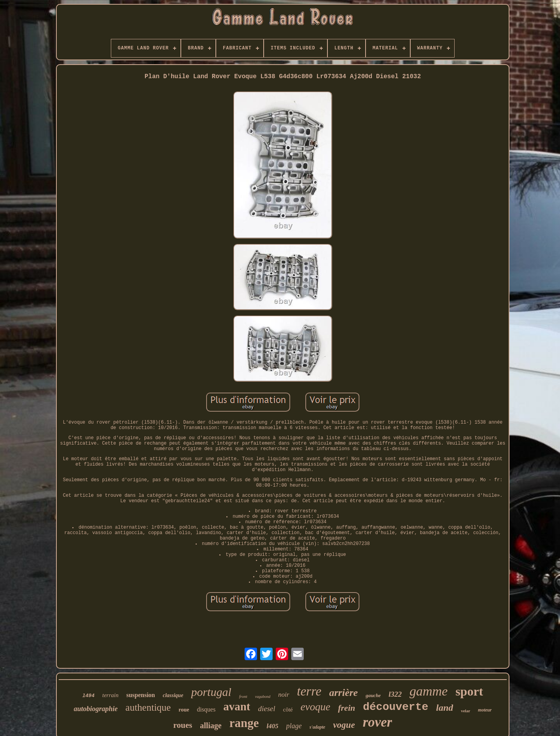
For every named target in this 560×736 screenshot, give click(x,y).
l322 (395, 694)
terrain (110, 695)
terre (309, 691)
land (444, 708)
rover (378, 722)
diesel (266, 709)
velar (465, 711)
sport (469, 691)
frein (346, 708)
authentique (148, 707)
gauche (373, 695)
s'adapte (318, 727)
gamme (429, 691)
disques (206, 709)
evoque (315, 707)
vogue (344, 725)
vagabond (263, 697)
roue (184, 710)
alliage (211, 725)
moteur (485, 710)
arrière (343, 693)
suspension (141, 695)
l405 (273, 726)
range (244, 723)
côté (288, 710)
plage (294, 726)
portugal (211, 692)
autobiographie (96, 709)
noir (283, 695)
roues (183, 725)
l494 (88, 696)
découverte (395, 707)
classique (173, 695)
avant (237, 706)
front (243, 696)
